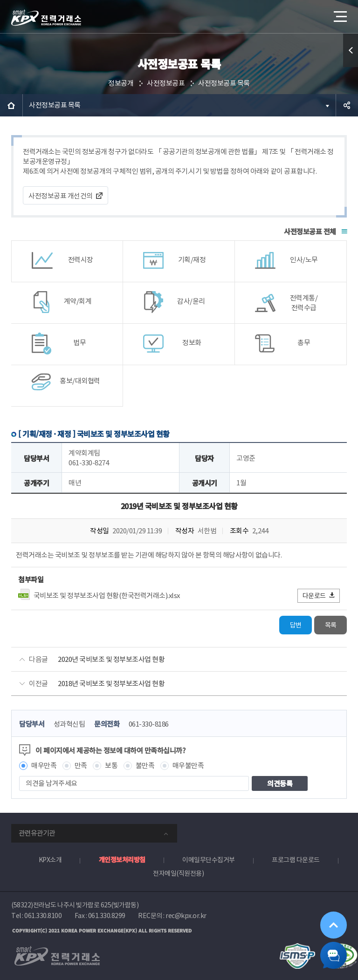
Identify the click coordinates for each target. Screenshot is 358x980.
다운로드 (319, 595)
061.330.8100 (43, 916)
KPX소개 (50, 860)
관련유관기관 (37, 833)
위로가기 (333, 923)
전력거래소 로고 (46, 18)
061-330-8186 (149, 724)
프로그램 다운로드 (296, 860)
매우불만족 (188, 766)
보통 (111, 766)
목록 (331, 625)
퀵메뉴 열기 (351, 50)
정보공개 (121, 83)
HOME (11, 105)
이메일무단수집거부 (209, 860)
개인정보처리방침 (122, 859)
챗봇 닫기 (333, 955)
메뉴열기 (339, 14)
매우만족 (44, 766)
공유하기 (347, 105)
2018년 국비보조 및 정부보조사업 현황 (111, 684)
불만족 (145, 766)
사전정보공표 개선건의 (61, 196)
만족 (81, 766)
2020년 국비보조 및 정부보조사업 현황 (111, 659)
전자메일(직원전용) (178, 873)
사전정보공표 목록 (224, 83)
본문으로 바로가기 (0, 0)
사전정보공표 (166, 83)
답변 (296, 625)
